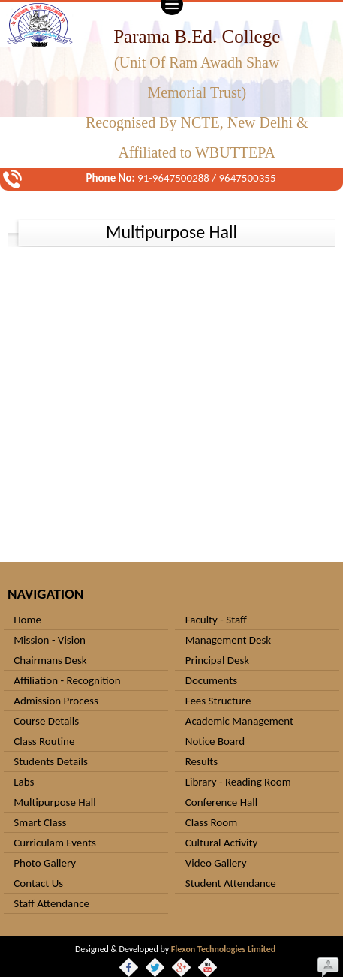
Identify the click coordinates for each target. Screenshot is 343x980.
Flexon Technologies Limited (223, 949)
